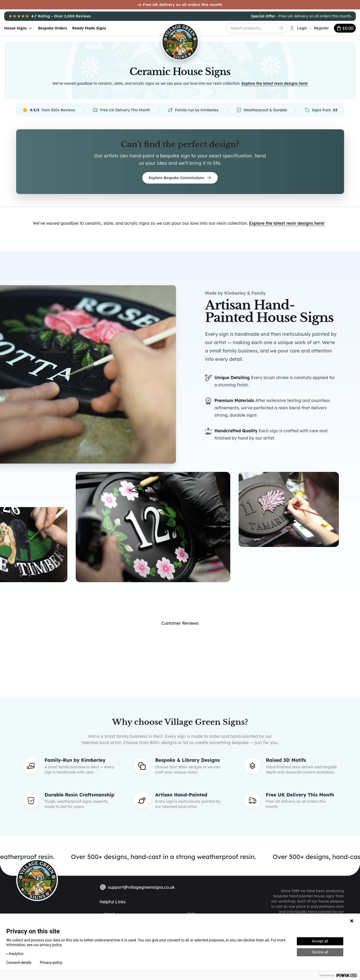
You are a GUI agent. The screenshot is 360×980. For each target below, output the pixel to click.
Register (321, 28)
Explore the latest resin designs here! (275, 83)
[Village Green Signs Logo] (166, 28)
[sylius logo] (37, 880)
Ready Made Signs (89, 28)
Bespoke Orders (53, 28)
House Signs (19, 28)
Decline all (320, 952)
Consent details (19, 963)
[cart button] (345, 28)
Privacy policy (51, 963)
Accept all (320, 941)
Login (302, 28)
